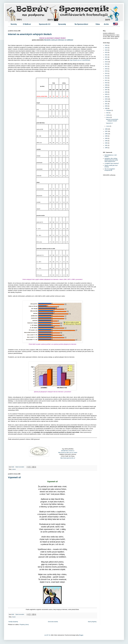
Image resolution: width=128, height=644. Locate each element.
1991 (106, 145)
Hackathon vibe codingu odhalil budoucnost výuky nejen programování (111, 160)
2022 (106, 55)
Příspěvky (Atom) (24, 625)
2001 (106, 104)
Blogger (81, 635)
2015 (106, 71)
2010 (106, 83)
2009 (106, 85)
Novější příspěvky (13, 622)
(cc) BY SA (47, 635)
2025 (106, 48)
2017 (106, 66)
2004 (106, 97)
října (108, 113)
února (108, 126)
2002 (106, 101)
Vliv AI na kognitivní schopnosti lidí (110, 170)
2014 (106, 73)
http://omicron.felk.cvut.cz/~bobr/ (68, 453)
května (108, 115)
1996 (106, 134)
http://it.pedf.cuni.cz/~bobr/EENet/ (80, 60)
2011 (106, 80)
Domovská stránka (53, 622)
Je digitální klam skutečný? (112, 163)
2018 (106, 64)
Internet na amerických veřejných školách (30, 34)
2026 (106, 45)
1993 (106, 141)
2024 (106, 50)
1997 (106, 131)
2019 (106, 62)
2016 (106, 69)
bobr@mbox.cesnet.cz (68, 451)
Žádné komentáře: (20, 467)
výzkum (14, 469)
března (108, 117)
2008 (106, 87)
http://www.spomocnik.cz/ (68, 458)
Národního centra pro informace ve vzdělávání (59, 40)
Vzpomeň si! (14, 477)
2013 (106, 76)
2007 (106, 90)
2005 (106, 94)
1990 (106, 148)
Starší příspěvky (92, 622)
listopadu (109, 110)
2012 (106, 78)
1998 (106, 129)
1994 (106, 138)
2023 (106, 52)
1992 (106, 143)
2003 (106, 99)
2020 (106, 59)
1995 (106, 136)
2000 (106, 106)
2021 (106, 57)
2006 (106, 92)
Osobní (14, 617)
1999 (106, 108)
